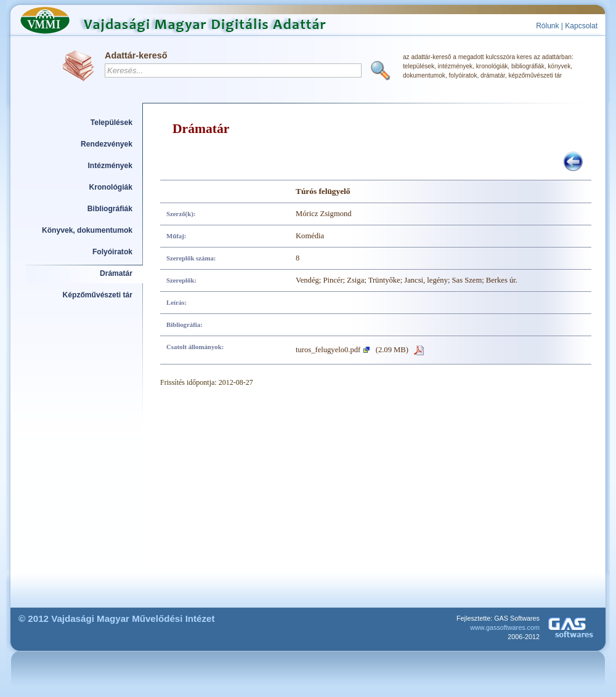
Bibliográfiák (110, 209)
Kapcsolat (581, 26)
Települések (111, 123)
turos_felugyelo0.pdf (328, 350)
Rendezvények (107, 144)
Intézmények (111, 166)
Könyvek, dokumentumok (87, 230)
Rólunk (547, 26)
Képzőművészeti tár (98, 295)
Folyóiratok (112, 252)
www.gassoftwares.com (505, 627)
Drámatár (116, 273)
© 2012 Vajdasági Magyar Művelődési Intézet (117, 618)
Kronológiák (111, 187)
